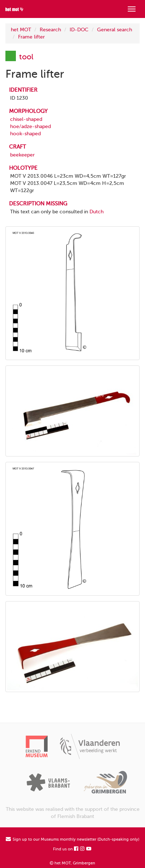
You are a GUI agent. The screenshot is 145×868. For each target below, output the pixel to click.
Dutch (96, 212)
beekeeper (22, 155)
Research (50, 30)
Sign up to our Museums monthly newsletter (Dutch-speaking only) (72, 839)
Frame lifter (31, 37)
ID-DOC (79, 30)
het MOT (21, 30)
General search (115, 30)
